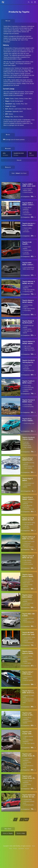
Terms (11, 849)
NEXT (26, 819)
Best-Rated (23, 173)
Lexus (5, 84)
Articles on (8, 833)
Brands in (21, 833)
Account (27, 849)
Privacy (15, 849)
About (33, 846)
